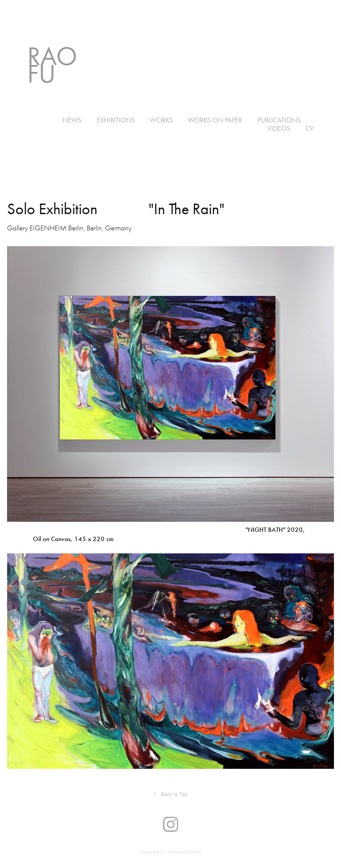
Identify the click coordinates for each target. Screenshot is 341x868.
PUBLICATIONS (279, 120)
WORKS (161, 120)
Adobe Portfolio (184, 852)
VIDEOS (279, 128)
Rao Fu (55, 65)
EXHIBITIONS (116, 120)
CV (310, 128)
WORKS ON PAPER (215, 120)
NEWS (72, 120)
